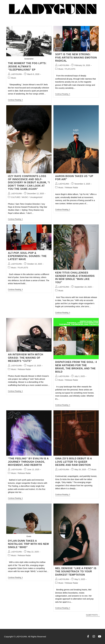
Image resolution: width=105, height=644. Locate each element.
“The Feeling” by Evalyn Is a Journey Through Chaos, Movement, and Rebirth (28, 462)
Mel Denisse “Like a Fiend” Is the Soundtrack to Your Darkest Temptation (76, 572)
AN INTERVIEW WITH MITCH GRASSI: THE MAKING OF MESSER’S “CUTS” (25, 358)
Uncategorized (36, 197)
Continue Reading (15, 100)
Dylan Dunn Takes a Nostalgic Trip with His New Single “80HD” (28, 544)
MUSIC (25, 197)
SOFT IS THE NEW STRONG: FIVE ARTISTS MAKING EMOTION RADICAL (76, 58)
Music (14, 78)
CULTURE (16, 197)
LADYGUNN (16, 74)
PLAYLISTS (70, 69)
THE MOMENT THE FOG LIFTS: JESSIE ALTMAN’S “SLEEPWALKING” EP (27, 66)
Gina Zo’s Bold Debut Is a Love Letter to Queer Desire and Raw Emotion (74, 462)
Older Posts (93, 615)
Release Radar (72, 188)
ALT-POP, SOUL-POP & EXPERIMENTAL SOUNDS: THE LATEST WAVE (27, 256)
